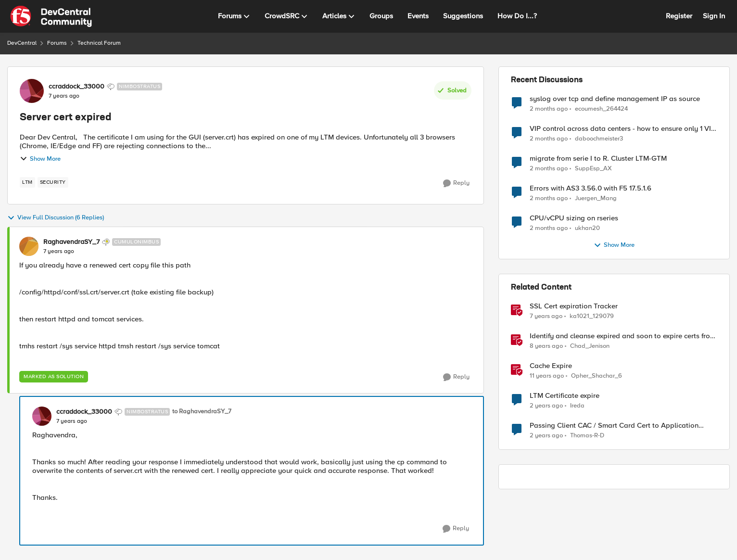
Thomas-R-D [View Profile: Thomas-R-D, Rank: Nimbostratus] (587, 436)
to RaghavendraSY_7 (202, 412)
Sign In (714, 16)
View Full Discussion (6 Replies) (56, 218)
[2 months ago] (549, 109)
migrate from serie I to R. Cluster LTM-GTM (598, 159)
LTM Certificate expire (565, 396)
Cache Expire (551, 366)
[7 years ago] (546, 317)
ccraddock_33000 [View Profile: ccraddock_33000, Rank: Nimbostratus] (76, 87)
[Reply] (456, 183)
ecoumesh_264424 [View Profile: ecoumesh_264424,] (601, 108)
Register (679, 16)
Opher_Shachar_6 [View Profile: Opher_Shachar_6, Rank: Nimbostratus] (597, 376)
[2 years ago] (546, 406)
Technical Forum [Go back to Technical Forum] (99, 43)
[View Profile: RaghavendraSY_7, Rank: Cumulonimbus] (29, 246)
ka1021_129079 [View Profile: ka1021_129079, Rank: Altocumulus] (592, 316)
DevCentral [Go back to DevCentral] (22, 43)
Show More (40, 159)
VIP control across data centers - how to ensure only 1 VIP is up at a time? (623, 129)
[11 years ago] (547, 376)
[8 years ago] (546, 346)
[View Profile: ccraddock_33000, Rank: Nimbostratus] (32, 91)
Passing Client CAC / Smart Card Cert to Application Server (614, 426)
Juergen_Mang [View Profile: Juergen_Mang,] (596, 198)
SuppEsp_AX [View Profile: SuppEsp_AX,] (593, 169)
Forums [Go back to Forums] (57, 43)
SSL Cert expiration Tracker (574, 306)
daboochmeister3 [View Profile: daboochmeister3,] (599, 139)
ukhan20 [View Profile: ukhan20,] (587, 228)
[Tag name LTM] (27, 182)
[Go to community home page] (51, 16)
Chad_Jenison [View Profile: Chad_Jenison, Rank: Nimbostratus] (590, 346)
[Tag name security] (53, 182)
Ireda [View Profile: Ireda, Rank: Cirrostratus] (577, 406)
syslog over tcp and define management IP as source (615, 99)
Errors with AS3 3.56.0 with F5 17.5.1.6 (591, 188)
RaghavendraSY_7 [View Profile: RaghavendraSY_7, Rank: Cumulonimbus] (71, 242)
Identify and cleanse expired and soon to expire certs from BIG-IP (623, 336)
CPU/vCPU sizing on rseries (574, 218)
